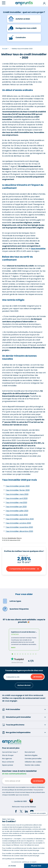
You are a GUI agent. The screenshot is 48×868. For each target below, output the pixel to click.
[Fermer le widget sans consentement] (38, 813)
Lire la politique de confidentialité (13, 859)
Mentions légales (31, 755)
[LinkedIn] (26, 812)
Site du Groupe (8, 755)
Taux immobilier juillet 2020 (17, 511)
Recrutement (30, 752)
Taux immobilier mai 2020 (16, 503)
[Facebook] (16, 812)
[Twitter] (21, 812)
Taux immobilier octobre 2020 (18, 523)
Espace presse (8, 765)
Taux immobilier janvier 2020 (18, 486)
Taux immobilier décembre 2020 (19, 531)
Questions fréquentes (15, 609)
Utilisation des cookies (33, 762)
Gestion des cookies (32, 765)
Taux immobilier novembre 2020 (19, 527)
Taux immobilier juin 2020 (16, 507)
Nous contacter (8, 762)
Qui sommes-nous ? (10, 752)
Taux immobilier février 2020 (18, 490)
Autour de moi (24, 685)
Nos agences (7, 759)
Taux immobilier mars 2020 (17, 494)
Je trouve (37, 677)
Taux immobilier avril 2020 (17, 498)
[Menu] (4, 3)
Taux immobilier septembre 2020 (20, 519)
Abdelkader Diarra (15, 538)
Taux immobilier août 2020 (17, 515)
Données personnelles (33, 759)
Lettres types (12, 601)
